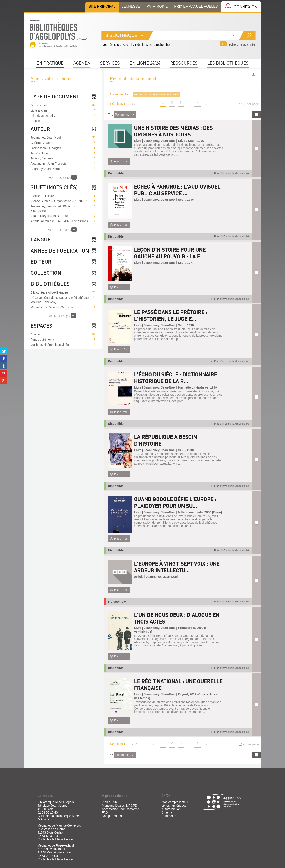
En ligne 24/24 (145, 63)
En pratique (50, 63)
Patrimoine (169, 816)
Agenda (82, 63)
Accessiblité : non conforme (121, 809)
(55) (62, 230)
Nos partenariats (113, 816)
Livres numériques (174, 806)
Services (110, 63)
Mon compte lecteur (175, 802)
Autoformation (171, 809)
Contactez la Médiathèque (55, 839)
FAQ (105, 812)
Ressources (184, 63)
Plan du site (110, 802)
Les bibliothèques (228, 63)
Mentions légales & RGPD (120, 806)
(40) (62, 177)
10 (242, 104)
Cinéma (167, 812)
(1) (62, 316)
